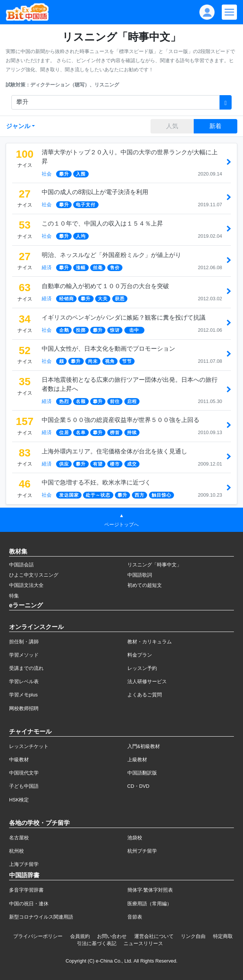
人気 (172, 126)
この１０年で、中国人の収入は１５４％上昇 (102, 223)
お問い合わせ (112, 936)
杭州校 (16, 851)
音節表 (135, 917)
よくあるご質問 (145, 695)
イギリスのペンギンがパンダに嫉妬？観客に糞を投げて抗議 (124, 318)
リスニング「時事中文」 (154, 565)
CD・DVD (139, 786)
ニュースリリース (143, 943)
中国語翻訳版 (142, 773)
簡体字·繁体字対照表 (150, 890)
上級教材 (137, 760)
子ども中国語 (24, 786)
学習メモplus (23, 695)
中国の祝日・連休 (29, 904)
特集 (14, 596)
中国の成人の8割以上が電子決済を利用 (95, 192)
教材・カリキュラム (150, 642)
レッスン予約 (142, 668)
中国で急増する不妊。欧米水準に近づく (96, 482)
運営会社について (154, 936)
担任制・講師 (24, 642)
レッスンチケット (29, 746)
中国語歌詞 (140, 575)
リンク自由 (193, 936)
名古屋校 (19, 838)
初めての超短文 (145, 585)
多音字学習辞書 (26, 890)
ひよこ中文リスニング (34, 575)
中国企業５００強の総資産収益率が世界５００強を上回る (121, 420)
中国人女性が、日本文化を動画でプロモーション (108, 349)
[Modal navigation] (229, 12)
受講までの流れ (26, 668)
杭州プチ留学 (142, 851)
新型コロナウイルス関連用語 (41, 917)
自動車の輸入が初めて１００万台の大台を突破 (105, 286)
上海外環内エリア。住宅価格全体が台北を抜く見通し (114, 451)
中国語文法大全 (26, 585)
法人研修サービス (147, 681)
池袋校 (135, 838)
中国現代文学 (24, 773)
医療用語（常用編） (150, 904)
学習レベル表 (24, 681)
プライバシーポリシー (38, 936)
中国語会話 (21, 565)
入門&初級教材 (144, 746)
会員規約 (80, 936)
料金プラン (140, 655)
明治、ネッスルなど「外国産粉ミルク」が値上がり (111, 255)
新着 (215, 126)
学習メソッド (24, 655)
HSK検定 (19, 800)
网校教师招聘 (24, 708)
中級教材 (19, 760)
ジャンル (18, 126)
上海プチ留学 (24, 864)
